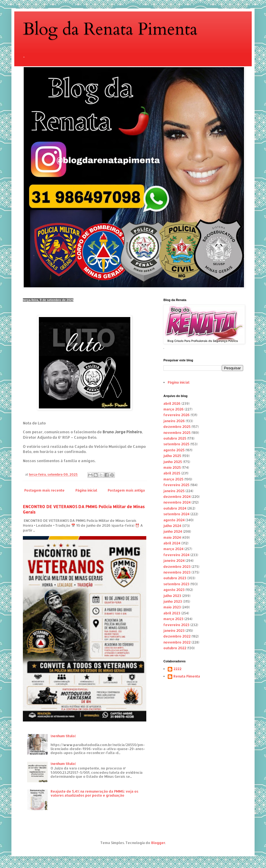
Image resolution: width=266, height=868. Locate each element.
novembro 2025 (177, 433)
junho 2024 (173, 531)
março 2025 (173, 479)
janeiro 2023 (174, 631)
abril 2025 (172, 473)
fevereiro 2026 (177, 415)
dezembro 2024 (177, 497)
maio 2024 (172, 537)
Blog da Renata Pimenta (110, 29)
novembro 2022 (177, 642)
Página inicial (86, 490)
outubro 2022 (175, 648)
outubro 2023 (175, 578)
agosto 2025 (174, 450)
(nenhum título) (63, 736)
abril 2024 (172, 543)
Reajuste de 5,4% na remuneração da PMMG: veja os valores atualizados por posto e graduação (94, 793)
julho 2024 (172, 526)
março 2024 (173, 549)
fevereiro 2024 (176, 555)
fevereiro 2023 (176, 625)
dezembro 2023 (177, 567)
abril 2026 (172, 403)
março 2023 (173, 619)
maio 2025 (172, 467)
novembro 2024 (177, 502)
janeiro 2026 (174, 421)
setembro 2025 (176, 444)
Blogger (158, 843)
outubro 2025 (175, 438)
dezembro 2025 (177, 427)
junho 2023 (173, 601)
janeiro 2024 (174, 561)
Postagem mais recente (44, 490)
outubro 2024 (175, 508)
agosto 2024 (174, 520)
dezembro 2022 (177, 636)
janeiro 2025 (174, 491)
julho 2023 (172, 596)
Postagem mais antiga (126, 490)
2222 (177, 669)
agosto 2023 (174, 590)
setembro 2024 (176, 514)
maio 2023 (172, 607)
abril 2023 (172, 613)
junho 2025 (173, 462)
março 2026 (174, 409)
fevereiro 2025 (176, 485)
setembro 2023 (176, 584)
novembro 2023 (177, 572)
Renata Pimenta (187, 676)
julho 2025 (172, 456)
